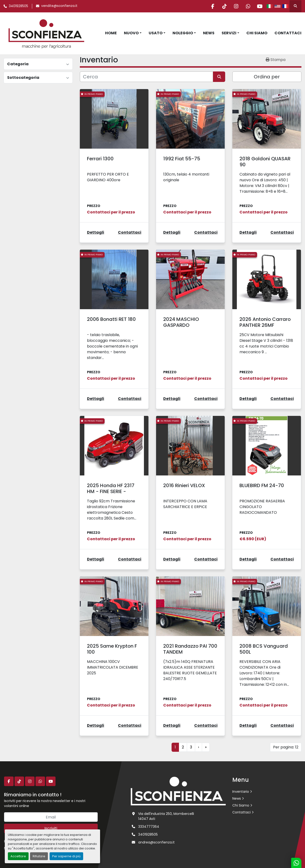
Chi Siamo (257, 33)
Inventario (241, 792)
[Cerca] (146, 77)
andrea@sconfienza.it (156, 842)
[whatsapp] (247, 6)
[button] (133, 33)
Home (111, 33)
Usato (156, 33)
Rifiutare (39, 856)
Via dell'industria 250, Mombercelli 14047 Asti (166, 816)
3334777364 (149, 827)
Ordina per (267, 77)
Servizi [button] (229, 33)
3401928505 (18, 6)
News (209, 33)
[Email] (51, 817)
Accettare (18, 856)
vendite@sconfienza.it (59, 6)
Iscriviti (51, 828)
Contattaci (288, 33)
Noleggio (183, 33)
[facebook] (211, 6)
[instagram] (235, 6)
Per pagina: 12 (286, 747)
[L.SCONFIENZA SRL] (178, 791)
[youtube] (259, 6)
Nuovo (131, 33)
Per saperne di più (66, 856)
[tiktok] (223, 6)
